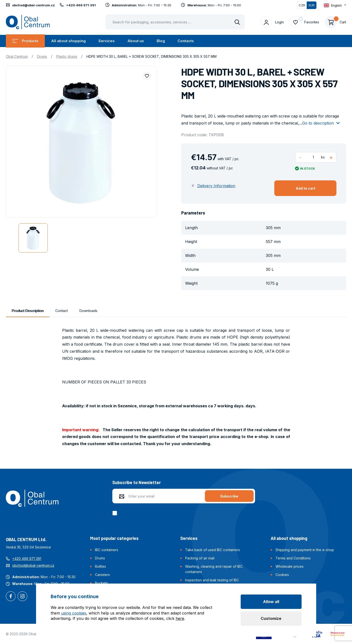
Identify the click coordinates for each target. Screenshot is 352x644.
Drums (42, 56)
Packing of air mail (200, 558)
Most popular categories (114, 538)
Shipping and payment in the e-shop (305, 550)
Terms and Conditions (293, 558)
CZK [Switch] (302, 5)
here (180, 618)
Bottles (100, 566)
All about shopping (68, 41)
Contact (62, 311)
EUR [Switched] (312, 5)
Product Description (28, 311)
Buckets (101, 583)
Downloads (88, 311)
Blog (161, 41)
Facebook (11, 597)
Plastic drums (67, 56)
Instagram (22, 597)
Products (25, 41)
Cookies (282, 575)
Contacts (186, 41)
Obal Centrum (17, 56)
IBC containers (107, 550)
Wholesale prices (290, 566)
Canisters (102, 575)
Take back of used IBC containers (213, 550)
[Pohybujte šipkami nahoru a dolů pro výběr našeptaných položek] (175, 22)
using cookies (74, 613)
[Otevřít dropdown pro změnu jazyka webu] (335, 5)
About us (136, 41)
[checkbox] (116, 513)
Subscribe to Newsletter (137, 482)
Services (107, 41)
